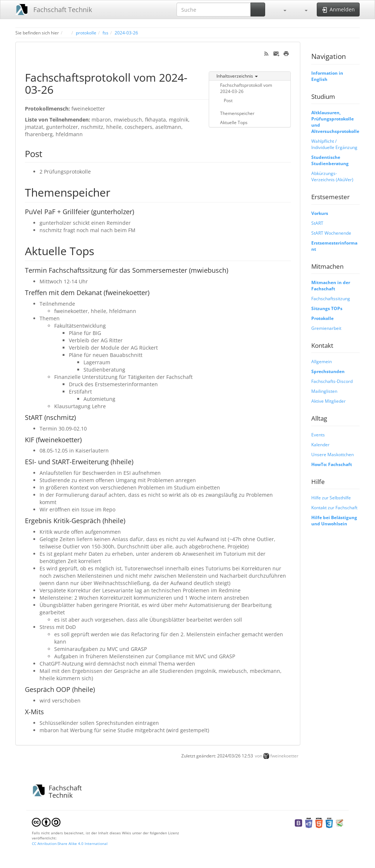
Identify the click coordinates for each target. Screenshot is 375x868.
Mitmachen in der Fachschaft (331, 285)
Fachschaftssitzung (331, 298)
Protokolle (322, 318)
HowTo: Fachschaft (332, 464)
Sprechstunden (328, 371)
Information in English (327, 76)
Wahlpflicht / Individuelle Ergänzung (334, 144)
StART (317, 223)
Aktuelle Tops (234, 122)
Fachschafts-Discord (332, 381)
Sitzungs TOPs (327, 308)
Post (228, 100)
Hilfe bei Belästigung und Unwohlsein (334, 520)
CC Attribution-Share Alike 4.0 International (70, 843)
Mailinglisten (324, 391)
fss (105, 33)
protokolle (86, 33)
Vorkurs (320, 213)
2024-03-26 (126, 33)
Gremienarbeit (326, 328)
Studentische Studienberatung (330, 160)
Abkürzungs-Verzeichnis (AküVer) (332, 176)
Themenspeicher (237, 113)
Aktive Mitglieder (328, 401)
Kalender (320, 444)
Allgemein (322, 361)
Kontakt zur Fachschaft (334, 507)
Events (318, 435)
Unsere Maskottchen (333, 454)
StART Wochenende (331, 233)
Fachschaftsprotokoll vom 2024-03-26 (246, 88)
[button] (281, 10)
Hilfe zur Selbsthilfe (331, 498)
